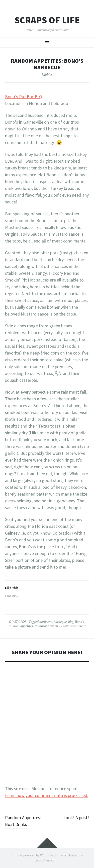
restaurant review (46, 626)
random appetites (21, 626)
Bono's (79, 622)
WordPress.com (47, 860)
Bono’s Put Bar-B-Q (24, 97)
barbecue (46, 622)
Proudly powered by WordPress (33, 855)
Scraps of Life (47, 20)
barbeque (60, 622)
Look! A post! (76, 818)
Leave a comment (73, 626)
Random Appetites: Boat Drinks (23, 821)
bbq (71, 622)
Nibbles (47, 75)
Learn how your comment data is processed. (47, 795)
